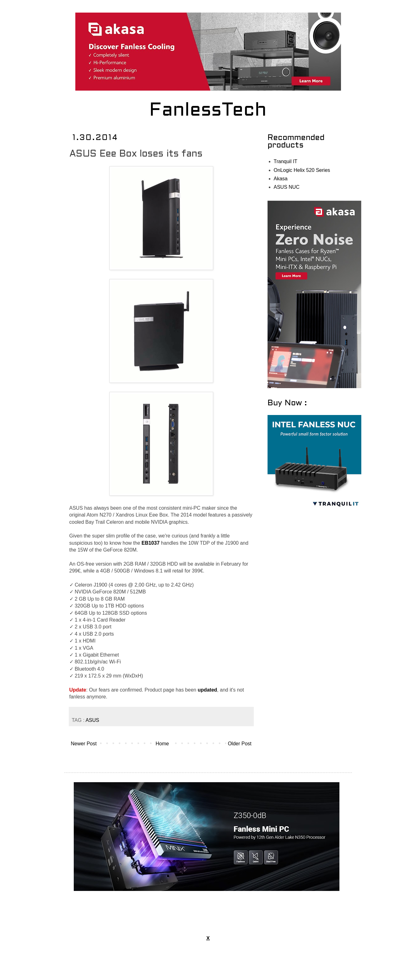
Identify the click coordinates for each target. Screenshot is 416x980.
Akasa (281, 179)
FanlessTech (208, 111)
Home (162, 744)
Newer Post (84, 744)
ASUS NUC (287, 187)
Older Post (240, 744)
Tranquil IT (286, 161)
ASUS (93, 720)
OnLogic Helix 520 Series (302, 170)
